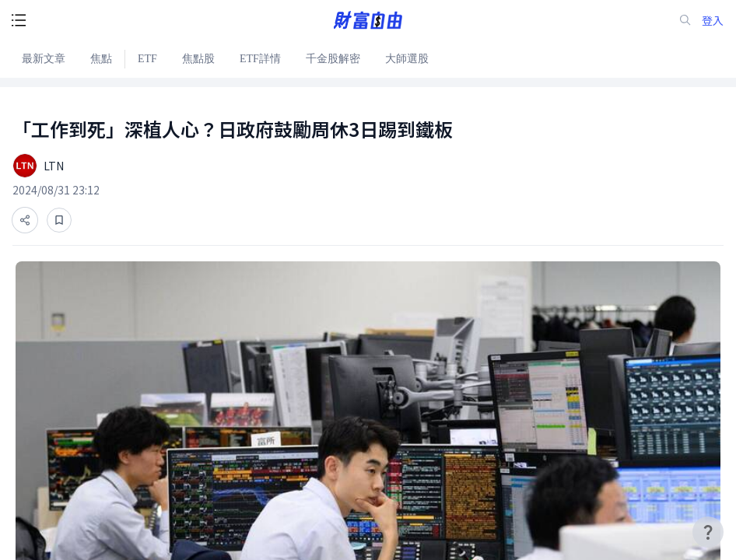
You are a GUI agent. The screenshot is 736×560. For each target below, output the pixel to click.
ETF (147, 59)
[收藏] (59, 220)
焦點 (101, 59)
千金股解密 (333, 59)
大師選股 (407, 59)
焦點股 (198, 59)
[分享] (25, 220)
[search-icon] (685, 20)
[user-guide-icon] (708, 532)
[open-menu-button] (19, 20)
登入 (713, 21)
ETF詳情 (260, 59)
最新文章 (44, 59)
